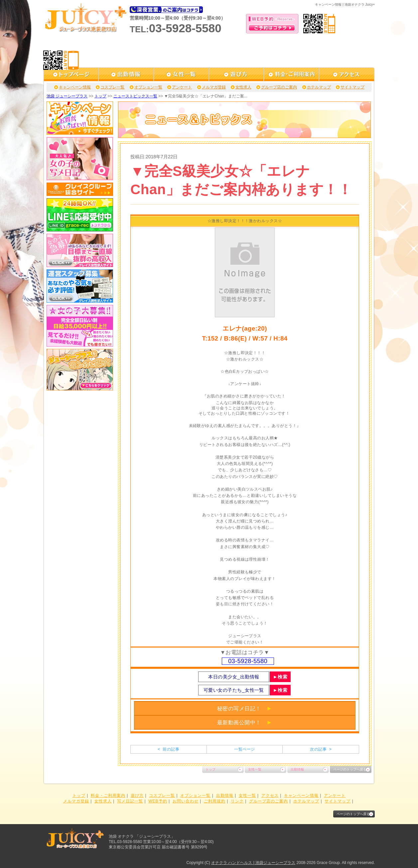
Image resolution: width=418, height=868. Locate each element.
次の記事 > (321, 749)
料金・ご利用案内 (108, 796)
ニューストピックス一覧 (135, 96)
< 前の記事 (168, 749)
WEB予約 (158, 801)
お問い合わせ (186, 801)
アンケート (182, 87)
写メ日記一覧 (130, 801)
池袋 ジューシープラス (67, 96)
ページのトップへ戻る (350, 769)
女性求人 (243, 87)
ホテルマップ (319, 87)
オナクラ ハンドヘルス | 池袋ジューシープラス (253, 863)
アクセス (270, 796)
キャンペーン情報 (75, 87)
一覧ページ (244, 749)
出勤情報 (297, 769)
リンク (237, 801)
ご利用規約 (215, 801)
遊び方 (137, 796)
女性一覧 (255, 769)
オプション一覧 (148, 87)
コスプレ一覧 (112, 87)
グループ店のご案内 (279, 87)
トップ (100, 96)
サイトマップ (352, 87)
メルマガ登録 (214, 87)
